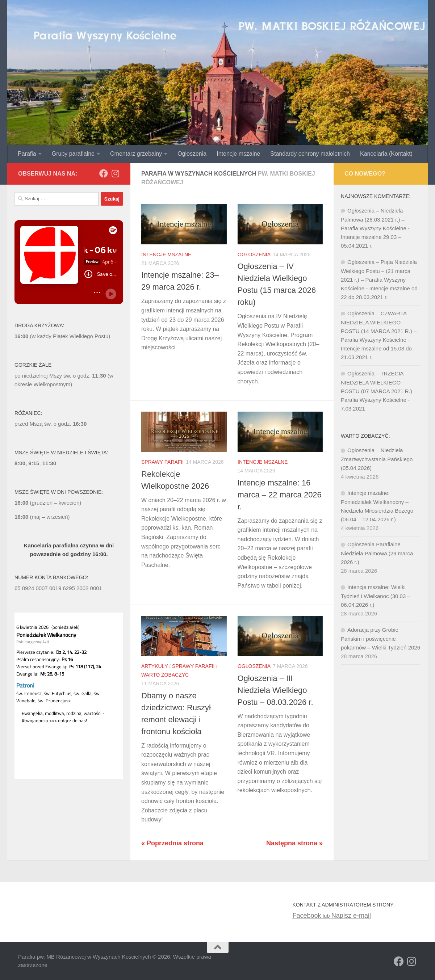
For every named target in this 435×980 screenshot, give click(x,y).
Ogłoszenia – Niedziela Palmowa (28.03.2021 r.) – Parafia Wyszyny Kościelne (374, 219)
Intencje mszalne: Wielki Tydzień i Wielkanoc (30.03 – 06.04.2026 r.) (376, 596)
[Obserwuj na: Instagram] (115, 173)
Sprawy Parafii (162, 462)
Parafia (27, 154)
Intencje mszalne (238, 154)
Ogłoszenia (192, 154)
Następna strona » (294, 843)
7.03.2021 (353, 409)
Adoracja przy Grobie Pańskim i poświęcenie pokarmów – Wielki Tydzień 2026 (380, 639)
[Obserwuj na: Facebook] (104, 173)
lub (312, 916)
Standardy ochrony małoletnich (310, 154)
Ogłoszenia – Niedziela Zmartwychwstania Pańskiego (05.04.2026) (377, 459)
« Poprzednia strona (172, 843)
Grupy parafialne (73, 154)
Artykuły (154, 666)
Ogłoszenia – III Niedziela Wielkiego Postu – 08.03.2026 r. (275, 690)
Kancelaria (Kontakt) (386, 154)
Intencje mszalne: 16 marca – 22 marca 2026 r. (280, 495)
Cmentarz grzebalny (136, 154)
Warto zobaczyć (165, 675)
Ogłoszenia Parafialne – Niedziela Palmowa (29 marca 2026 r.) (377, 553)
